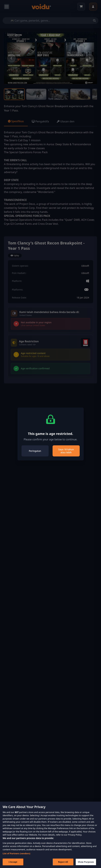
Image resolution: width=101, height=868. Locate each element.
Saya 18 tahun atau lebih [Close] (66, 451)
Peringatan (35, 451)
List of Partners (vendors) (16, 859)
